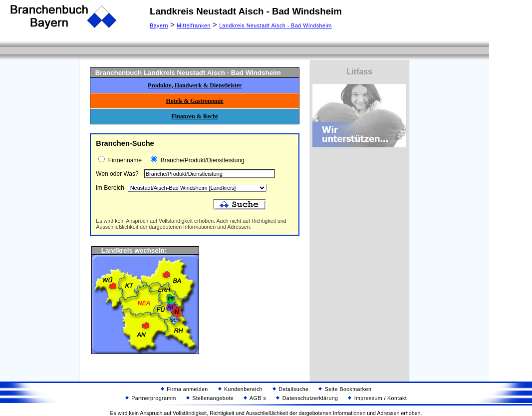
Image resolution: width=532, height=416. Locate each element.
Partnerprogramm (151, 398)
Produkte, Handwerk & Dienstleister (195, 85)
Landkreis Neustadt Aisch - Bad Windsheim (275, 25)
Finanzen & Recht (194, 116)
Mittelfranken (194, 25)
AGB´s (255, 398)
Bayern (159, 25)
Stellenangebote (210, 398)
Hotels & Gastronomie (195, 101)
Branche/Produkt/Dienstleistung (201, 160)
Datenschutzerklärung (307, 398)
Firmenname (124, 160)
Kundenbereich (240, 389)
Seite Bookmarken (345, 389)
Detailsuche (290, 389)
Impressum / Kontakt (377, 398)
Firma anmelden (184, 389)
